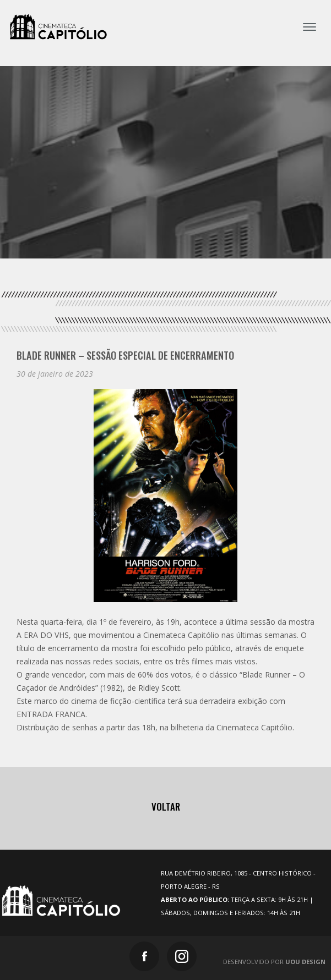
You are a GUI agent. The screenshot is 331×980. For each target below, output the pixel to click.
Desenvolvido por (274, 962)
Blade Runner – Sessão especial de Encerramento (125, 355)
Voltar (166, 807)
